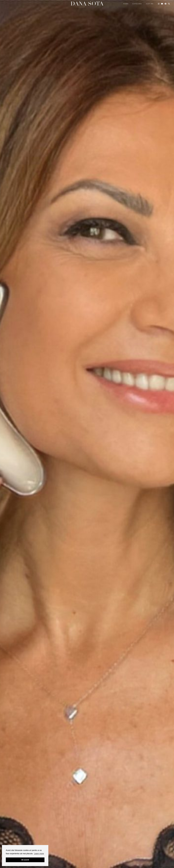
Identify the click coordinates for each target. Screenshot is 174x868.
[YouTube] (162, 4)
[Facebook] (166, 4)
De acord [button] (25, 860)
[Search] (169, 4)
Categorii (137, 4)
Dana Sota (87, 4)
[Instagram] (159, 4)
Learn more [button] (39, 854)
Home (126, 4)
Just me (150, 4)
